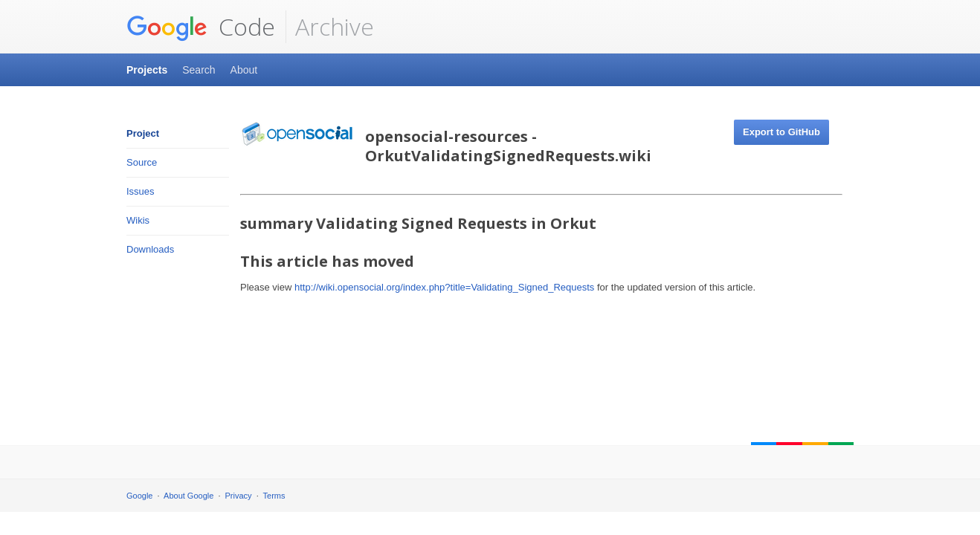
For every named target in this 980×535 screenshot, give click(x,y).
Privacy (239, 496)
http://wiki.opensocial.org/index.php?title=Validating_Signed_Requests (444, 287)
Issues (141, 191)
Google (139, 496)
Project (143, 133)
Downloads (150, 249)
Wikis (138, 220)
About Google (188, 496)
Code (201, 27)
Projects (147, 70)
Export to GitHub (781, 132)
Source (142, 162)
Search (199, 70)
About (244, 70)
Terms (274, 496)
